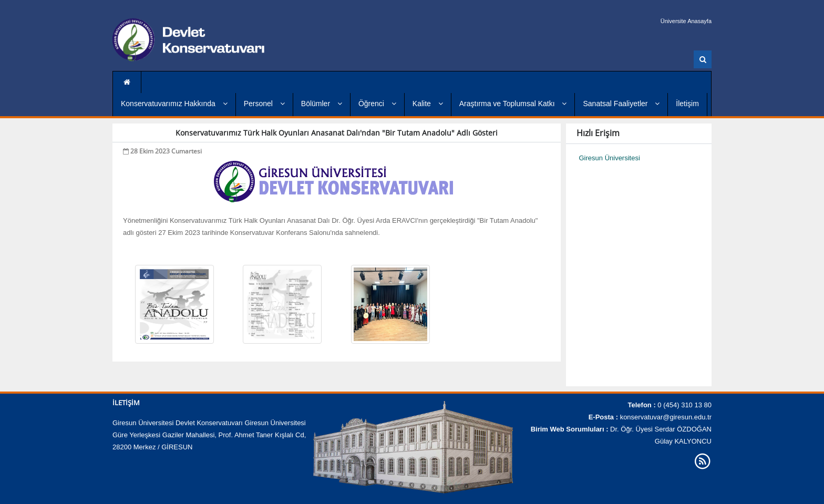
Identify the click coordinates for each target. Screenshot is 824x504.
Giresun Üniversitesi (610, 158)
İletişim (687, 104)
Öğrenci (377, 104)
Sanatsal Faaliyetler (621, 104)
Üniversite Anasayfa (686, 21)
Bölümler (322, 104)
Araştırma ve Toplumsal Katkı (513, 104)
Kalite (428, 104)
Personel (264, 104)
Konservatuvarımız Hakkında (174, 104)
